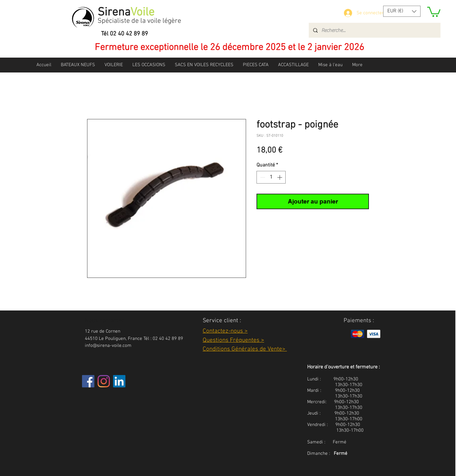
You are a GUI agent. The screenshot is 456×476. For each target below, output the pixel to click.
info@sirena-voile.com (108, 346)
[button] (402, 11)
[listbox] (402, 11)
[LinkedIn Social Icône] (119, 381)
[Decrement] (262, 177)
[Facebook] (88, 381)
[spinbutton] (271, 177)
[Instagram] (104, 381)
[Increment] (280, 177)
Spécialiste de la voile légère (139, 21)
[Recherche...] (374, 30)
